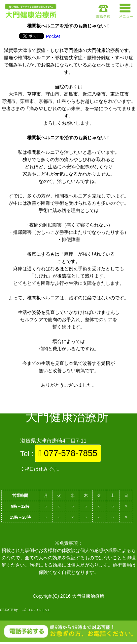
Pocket (53, 36)
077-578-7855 (68, 453)
